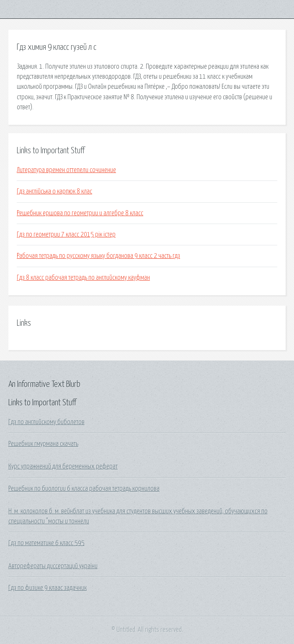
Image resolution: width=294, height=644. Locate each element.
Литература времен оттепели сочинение (66, 170)
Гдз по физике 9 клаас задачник (48, 588)
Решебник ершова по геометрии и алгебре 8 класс (80, 213)
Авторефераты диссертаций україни (53, 566)
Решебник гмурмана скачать (43, 444)
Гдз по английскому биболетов (46, 422)
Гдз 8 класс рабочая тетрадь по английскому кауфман (83, 278)
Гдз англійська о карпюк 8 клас (54, 191)
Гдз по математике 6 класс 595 (46, 543)
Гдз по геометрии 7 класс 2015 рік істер (66, 234)
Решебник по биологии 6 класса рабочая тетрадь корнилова (84, 489)
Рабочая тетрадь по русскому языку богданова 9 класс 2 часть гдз (98, 256)
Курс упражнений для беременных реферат (63, 466)
